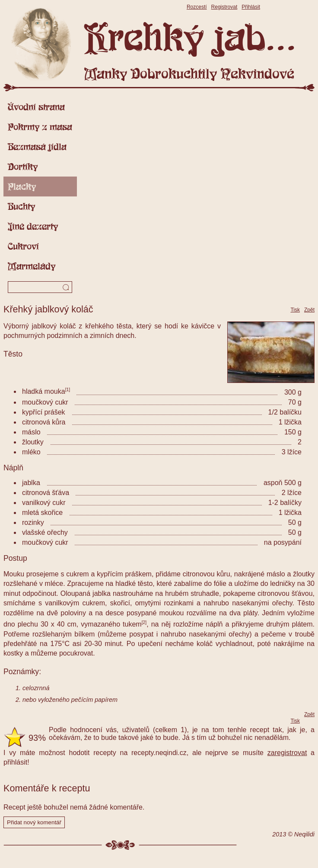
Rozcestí (197, 7)
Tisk (295, 310)
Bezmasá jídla (37, 147)
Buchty (21, 206)
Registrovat (224, 7)
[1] (68, 390)
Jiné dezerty (33, 226)
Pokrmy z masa (40, 127)
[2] (144, 622)
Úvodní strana (36, 107)
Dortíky (23, 167)
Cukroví (23, 246)
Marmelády (32, 266)
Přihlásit (251, 7)
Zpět (309, 310)
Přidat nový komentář (34, 822)
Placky (22, 186)
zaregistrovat (287, 753)
